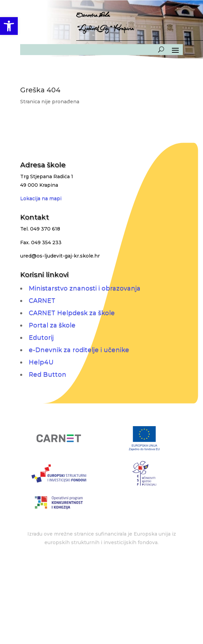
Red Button (48, 374)
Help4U (41, 362)
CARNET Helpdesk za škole (72, 313)
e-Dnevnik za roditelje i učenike (79, 350)
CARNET (42, 301)
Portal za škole (52, 325)
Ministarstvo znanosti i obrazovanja (85, 288)
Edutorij (41, 338)
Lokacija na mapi (41, 198)
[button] (9, 26)
